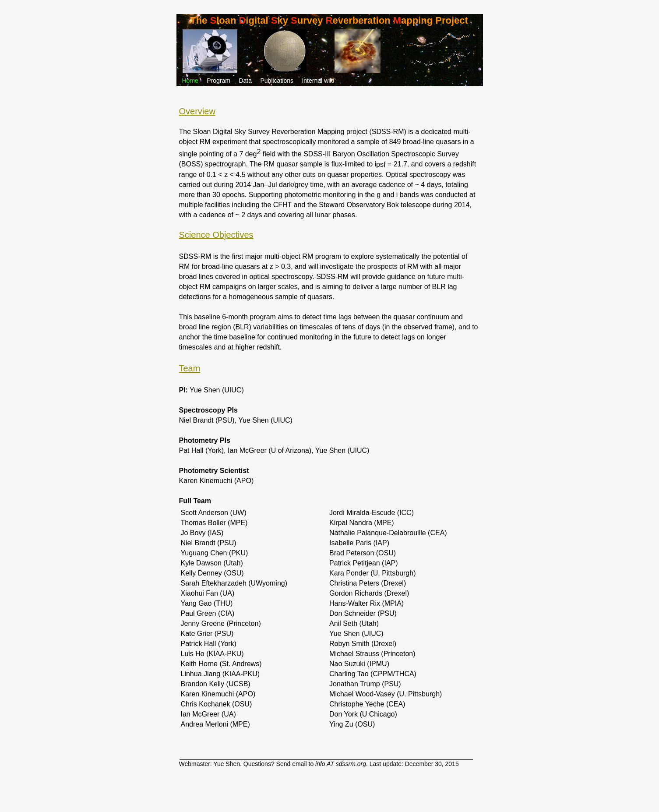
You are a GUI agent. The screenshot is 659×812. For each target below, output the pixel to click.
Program (218, 81)
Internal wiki (318, 81)
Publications (277, 81)
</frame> (221, 790)
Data (245, 81)
